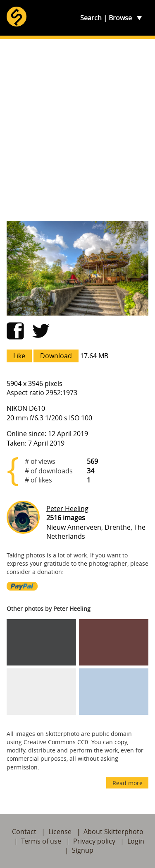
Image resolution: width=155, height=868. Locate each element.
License (60, 832)
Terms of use (41, 841)
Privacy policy (94, 841)
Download (56, 356)
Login (136, 841)
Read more (128, 783)
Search (91, 18)
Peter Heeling (67, 509)
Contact (24, 832)
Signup (83, 850)
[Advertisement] (77, 130)
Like (19, 356)
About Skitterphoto (113, 832)
